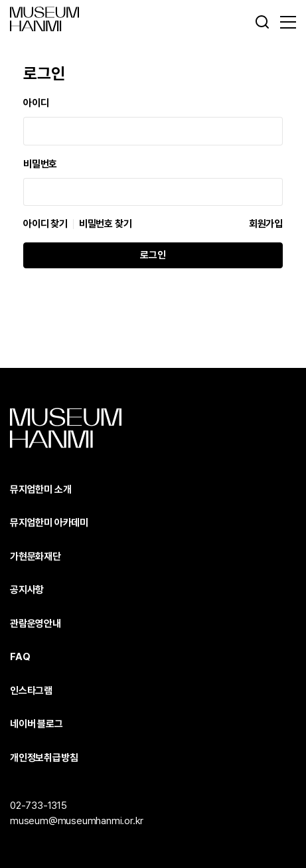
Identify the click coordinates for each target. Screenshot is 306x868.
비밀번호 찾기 (106, 224)
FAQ (20, 657)
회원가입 (266, 224)
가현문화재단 (36, 557)
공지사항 (27, 590)
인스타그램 (31, 691)
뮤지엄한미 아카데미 (49, 523)
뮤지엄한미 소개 (40, 489)
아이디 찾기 (45, 224)
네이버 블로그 (37, 724)
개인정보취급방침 (44, 758)
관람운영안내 (36, 624)
